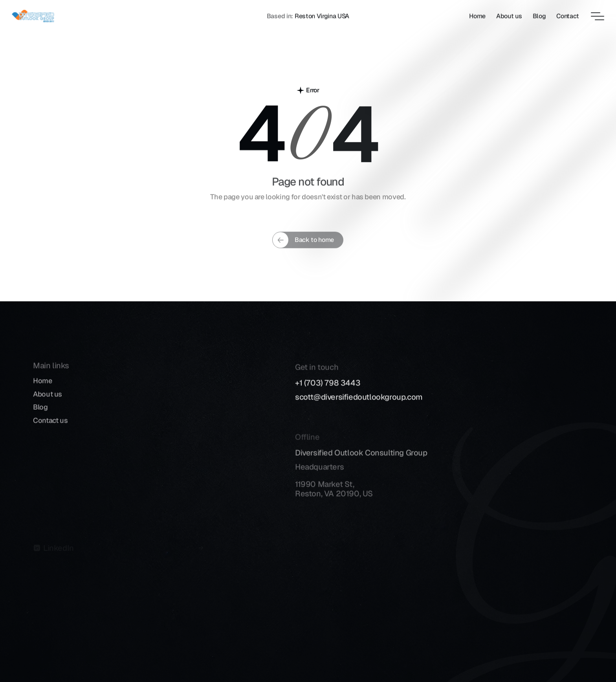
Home (43, 388)
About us (48, 401)
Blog (40, 415)
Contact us (50, 428)
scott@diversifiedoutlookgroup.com (359, 407)
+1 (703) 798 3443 (328, 392)
